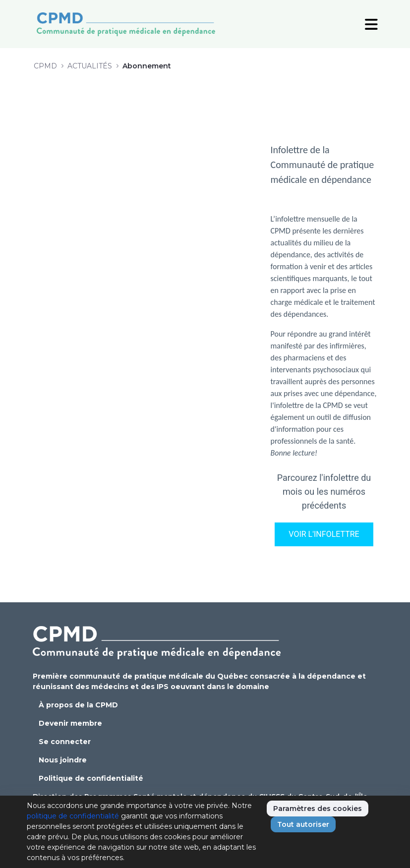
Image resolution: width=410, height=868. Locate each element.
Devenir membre (70, 723)
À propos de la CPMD (78, 705)
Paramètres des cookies (318, 809)
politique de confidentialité (73, 816)
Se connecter (65, 742)
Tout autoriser (303, 824)
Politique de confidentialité (91, 778)
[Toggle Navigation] (371, 24)
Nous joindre (63, 760)
